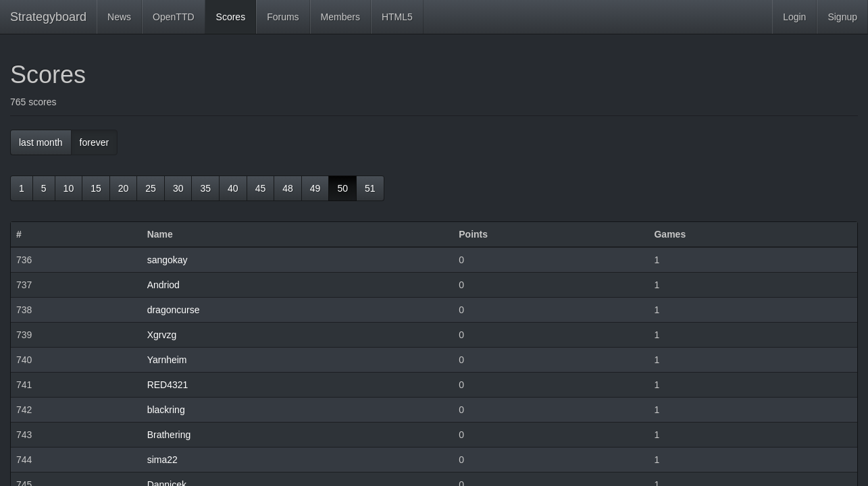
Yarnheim (167, 360)
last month (41, 142)
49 (315, 188)
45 (261, 188)
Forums (283, 17)
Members (340, 17)
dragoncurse (174, 310)
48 (288, 188)
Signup (842, 17)
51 (370, 188)
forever (95, 142)
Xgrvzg (162, 335)
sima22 (162, 460)
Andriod (163, 285)
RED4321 (168, 385)
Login (794, 17)
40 (233, 188)
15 (96, 188)
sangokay (168, 260)
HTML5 (397, 17)
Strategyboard (48, 17)
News (119, 17)
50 (342, 188)
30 (178, 188)
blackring (166, 410)
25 (151, 188)
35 (205, 188)
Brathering (169, 435)
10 (69, 188)
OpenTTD (173, 17)
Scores (231, 17)
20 (124, 188)
